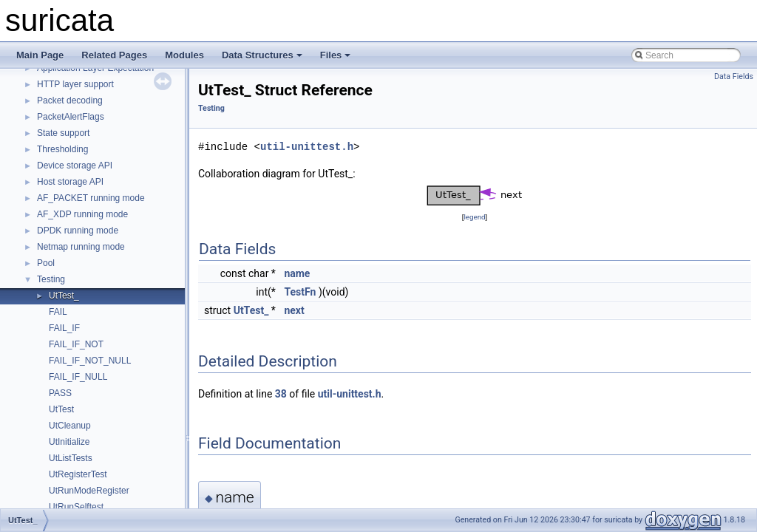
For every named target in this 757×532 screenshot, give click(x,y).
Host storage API (70, 182)
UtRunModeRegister (89, 491)
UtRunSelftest (76, 507)
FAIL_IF (64, 328)
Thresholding (62, 149)
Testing (51, 279)
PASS (60, 393)
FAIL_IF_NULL (78, 377)
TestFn (300, 292)
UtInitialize (69, 442)
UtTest (61, 409)
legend (474, 217)
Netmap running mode (81, 247)
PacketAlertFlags (71, 117)
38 (281, 394)
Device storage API (75, 166)
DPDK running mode (78, 231)
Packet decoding (70, 100)
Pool (46, 263)
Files (336, 55)
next (294, 310)
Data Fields (734, 76)
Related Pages (114, 55)
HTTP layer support (75, 84)
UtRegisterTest (78, 474)
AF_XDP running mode (82, 214)
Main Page (40, 55)
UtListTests (71, 458)
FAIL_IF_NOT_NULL (90, 361)
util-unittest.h (307, 147)
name (297, 273)
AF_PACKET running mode (91, 198)
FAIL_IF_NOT (76, 344)
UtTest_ (64, 296)
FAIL (58, 312)
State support (63, 133)
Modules (184, 55)
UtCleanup (70, 426)
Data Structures (262, 55)
